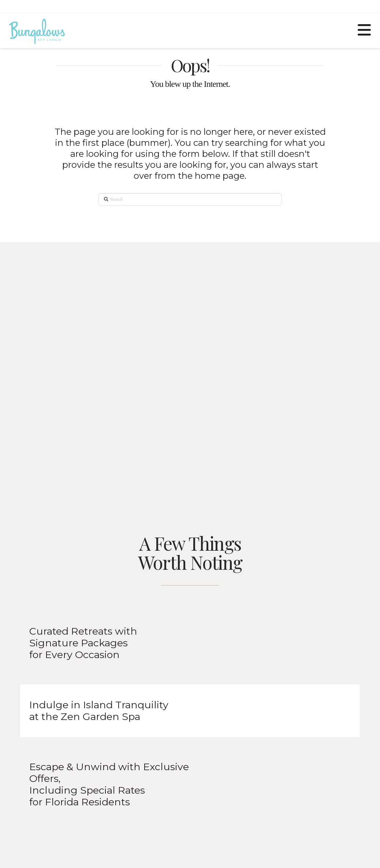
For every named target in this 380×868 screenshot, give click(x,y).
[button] (364, 29)
